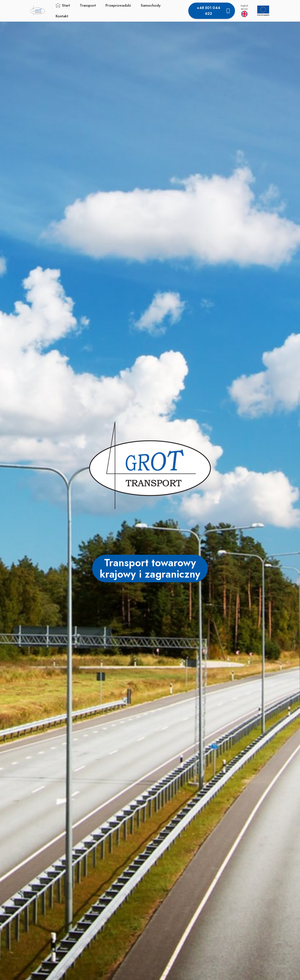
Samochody (150, 5)
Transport (87, 5)
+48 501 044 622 (214, 10)
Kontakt (61, 16)
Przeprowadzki (118, 5)
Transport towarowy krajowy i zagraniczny (150, 568)
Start (62, 5)
